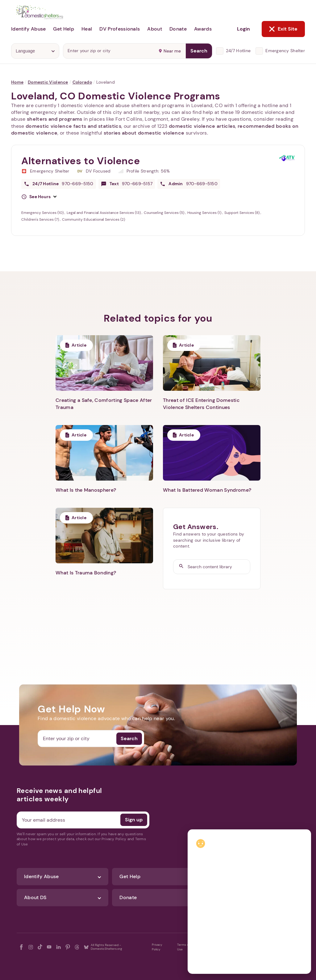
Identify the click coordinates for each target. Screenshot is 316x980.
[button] (39, 197)
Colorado (82, 82)
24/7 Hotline (238, 51)
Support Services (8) (242, 213)
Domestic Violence (48, 82)
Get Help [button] (64, 29)
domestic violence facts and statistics (73, 126)
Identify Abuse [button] (28, 29)
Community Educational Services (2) (94, 219)
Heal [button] (87, 29)
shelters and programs (55, 119)
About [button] (155, 29)
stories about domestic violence (144, 133)
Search (199, 51)
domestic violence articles (202, 126)
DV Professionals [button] (120, 29)
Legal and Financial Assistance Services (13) (104, 213)
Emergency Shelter (285, 51)
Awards (203, 29)
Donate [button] (178, 29)
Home (17, 82)
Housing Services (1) (205, 213)
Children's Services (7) (41, 219)
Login (243, 29)
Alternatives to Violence (81, 161)
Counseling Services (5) (164, 213)
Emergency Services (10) (43, 213)
